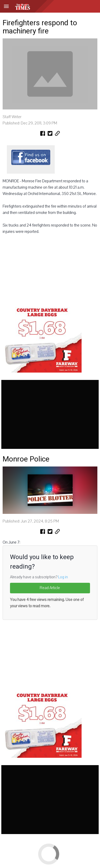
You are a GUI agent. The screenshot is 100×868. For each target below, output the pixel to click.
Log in (63, 577)
